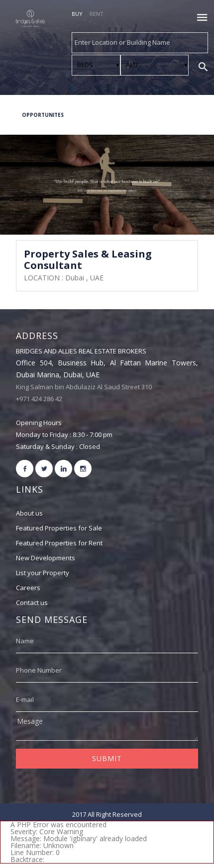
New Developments (46, 558)
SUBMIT (107, 758)
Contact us (32, 603)
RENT (97, 14)
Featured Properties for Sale (59, 528)
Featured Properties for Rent (59, 543)
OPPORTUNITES (43, 115)
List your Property (43, 573)
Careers (28, 588)
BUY (77, 14)
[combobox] (140, 43)
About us (29, 513)
